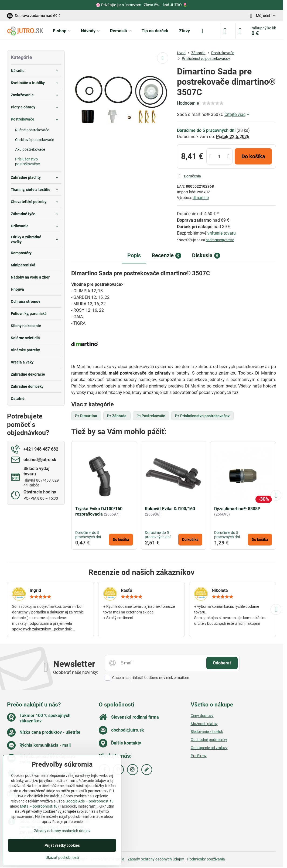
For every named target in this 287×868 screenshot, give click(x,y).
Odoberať (222, 663)
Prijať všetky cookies (62, 845)
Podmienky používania (206, 859)
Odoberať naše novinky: (76, 672)
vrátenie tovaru (222, 233)
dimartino (201, 198)
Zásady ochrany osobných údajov (156, 859)
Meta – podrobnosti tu (39, 806)
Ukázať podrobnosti (62, 857)
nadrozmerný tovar (220, 240)
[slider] (213, 103)
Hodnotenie (188, 103)
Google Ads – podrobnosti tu (90, 801)
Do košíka (253, 156)
